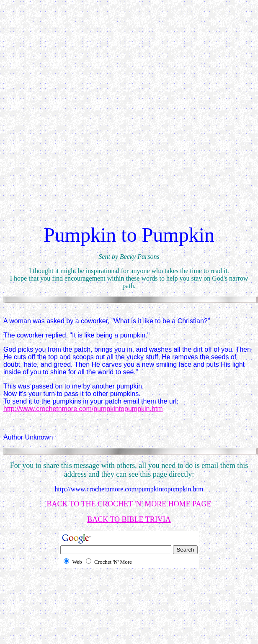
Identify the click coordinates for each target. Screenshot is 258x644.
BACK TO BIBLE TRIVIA (129, 519)
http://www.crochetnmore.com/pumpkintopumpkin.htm (83, 409)
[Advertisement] (87, 122)
